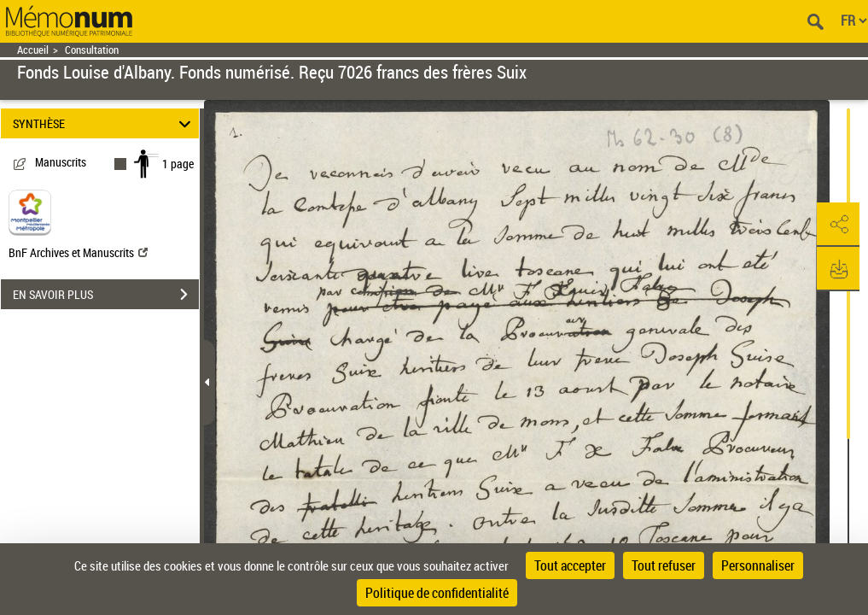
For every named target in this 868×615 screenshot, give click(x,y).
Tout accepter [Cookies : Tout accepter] (570, 565)
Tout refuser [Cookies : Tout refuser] (664, 565)
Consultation (92, 50)
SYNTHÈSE (105, 123)
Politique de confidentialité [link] (437, 593)
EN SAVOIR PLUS (106, 295)
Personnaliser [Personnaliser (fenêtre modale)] (758, 565)
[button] (838, 225)
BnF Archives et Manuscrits (78, 252)
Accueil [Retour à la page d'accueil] (33, 50)
